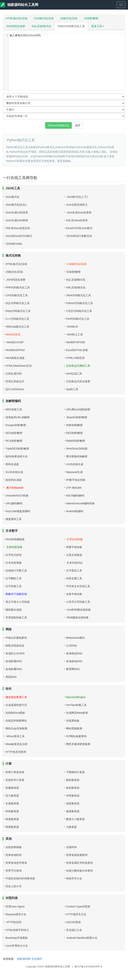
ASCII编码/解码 (75, 496)
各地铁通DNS (14, 669)
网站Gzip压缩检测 (16, 728)
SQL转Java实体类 (77, 220)
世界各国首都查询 (77, 855)
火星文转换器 (74, 555)
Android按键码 (75, 511)
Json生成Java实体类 (79, 212)
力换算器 (71, 827)
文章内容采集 (14, 547)
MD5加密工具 (14, 409)
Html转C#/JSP (15, 342)
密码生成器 (12, 464)
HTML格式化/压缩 (17, 18)
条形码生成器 (14, 480)
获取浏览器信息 (15, 646)
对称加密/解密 (74, 425)
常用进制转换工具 (16, 618)
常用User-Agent (15, 907)
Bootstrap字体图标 (17, 938)
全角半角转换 (74, 594)
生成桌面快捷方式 (16, 705)
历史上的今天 (14, 886)
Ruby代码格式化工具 (18, 311)
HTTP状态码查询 (16, 752)
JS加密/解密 (91, 18)
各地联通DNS (14, 661)
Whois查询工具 (15, 736)
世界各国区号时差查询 (79, 863)
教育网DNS (73, 669)
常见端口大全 (74, 930)
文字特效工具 (14, 586)
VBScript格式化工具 (17, 327)
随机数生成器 (14, 610)
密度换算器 (12, 827)
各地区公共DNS (15, 653)
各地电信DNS (74, 653)
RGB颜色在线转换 (77, 618)
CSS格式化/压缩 (44, 18)
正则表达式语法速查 (78, 381)
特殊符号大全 (74, 878)
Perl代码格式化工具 (78, 319)
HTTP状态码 (13, 922)
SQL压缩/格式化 (41, 26)
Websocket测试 (75, 638)
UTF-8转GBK (74, 488)
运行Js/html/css (15, 389)
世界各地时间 (14, 855)
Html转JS (72, 327)
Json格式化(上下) (77, 197)
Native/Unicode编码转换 (80, 503)
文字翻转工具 (14, 578)
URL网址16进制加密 (78, 409)
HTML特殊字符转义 (17, 930)
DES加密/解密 (75, 433)
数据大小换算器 (75, 819)
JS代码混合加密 (15, 26)
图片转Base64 (14, 488)
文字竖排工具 (74, 571)
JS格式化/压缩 (69, 18)
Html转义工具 (75, 334)
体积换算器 (73, 788)
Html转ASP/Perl (15, 350)
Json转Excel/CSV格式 (19, 236)
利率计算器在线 (15, 772)
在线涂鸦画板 (14, 847)
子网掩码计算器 (75, 772)
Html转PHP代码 (76, 342)
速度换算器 (73, 811)
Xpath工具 (72, 389)
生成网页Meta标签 (77, 713)
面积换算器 (73, 780)
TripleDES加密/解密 (17, 449)
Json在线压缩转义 (77, 205)
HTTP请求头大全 (76, 914)
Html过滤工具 (74, 374)
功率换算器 (73, 796)
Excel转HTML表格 (77, 350)
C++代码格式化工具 (17, 319)
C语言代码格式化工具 (79, 311)
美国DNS (11, 677)
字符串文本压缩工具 (78, 586)
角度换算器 (12, 819)
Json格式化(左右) (16, 205)
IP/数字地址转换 (76, 480)
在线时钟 (71, 847)
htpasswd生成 (74, 472)
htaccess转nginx (76, 697)
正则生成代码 (14, 374)
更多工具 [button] (98, 26)
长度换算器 (12, 803)
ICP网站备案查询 (76, 736)
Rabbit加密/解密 (76, 441)
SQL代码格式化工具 (18, 303)
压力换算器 (12, 796)
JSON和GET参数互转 (79, 236)
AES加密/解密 (14, 433)
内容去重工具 (74, 578)
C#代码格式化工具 (17, 295)
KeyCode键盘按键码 (18, 511)
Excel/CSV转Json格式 (79, 228)
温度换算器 (73, 803)
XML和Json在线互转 (18, 228)
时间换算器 (12, 811)
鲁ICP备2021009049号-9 (88, 967)
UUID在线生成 (75, 464)
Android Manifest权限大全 (82, 938)
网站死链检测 (74, 728)
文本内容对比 (74, 563)
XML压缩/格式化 (76, 287)
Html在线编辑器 (15, 539)
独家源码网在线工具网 (58, 967)
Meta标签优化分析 (17, 744)
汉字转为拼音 (14, 555)
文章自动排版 (74, 539)
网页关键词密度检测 (78, 744)
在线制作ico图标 (15, 713)
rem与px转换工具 (76, 705)
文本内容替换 (14, 563)
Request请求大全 (16, 914)
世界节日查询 (14, 871)
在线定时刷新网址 (16, 721)
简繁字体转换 (74, 547)
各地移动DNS (74, 661)
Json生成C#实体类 (17, 212)
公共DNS (72, 646)
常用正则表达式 (15, 381)
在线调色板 (73, 721)
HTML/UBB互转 (75, 358)
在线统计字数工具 (16, 571)
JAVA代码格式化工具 (79, 295)
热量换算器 (12, 788)
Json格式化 (12, 197)
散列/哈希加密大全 (17, 456)
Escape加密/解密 (16, 425)
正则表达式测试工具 (78, 366)
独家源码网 (24, 959)
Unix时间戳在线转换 (78, 610)
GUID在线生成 (14, 472)
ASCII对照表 (74, 922)
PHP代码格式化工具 (18, 287)
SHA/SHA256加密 (77, 449)
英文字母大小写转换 (18, 602)
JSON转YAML (14, 244)
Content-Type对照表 (78, 907)
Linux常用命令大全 (17, 946)
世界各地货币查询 (16, 863)
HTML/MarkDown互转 (19, 366)
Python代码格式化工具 (71, 26)
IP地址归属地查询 (16, 638)
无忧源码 (37, 959)
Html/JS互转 (13, 334)
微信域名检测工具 (16, 697)
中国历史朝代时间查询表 (20, 878)
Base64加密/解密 (77, 417)
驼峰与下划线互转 (16, 594)
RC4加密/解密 (14, 441)
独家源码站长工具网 (19, 5)
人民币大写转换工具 (78, 602)
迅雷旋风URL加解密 (18, 417)
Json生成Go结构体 (17, 220)
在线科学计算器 (15, 780)
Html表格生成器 (15, 358)
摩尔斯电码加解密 (77, 456)
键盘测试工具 (14, 519)
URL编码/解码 (14, 503)
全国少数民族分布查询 (79, 871)
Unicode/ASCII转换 (17, 496)
